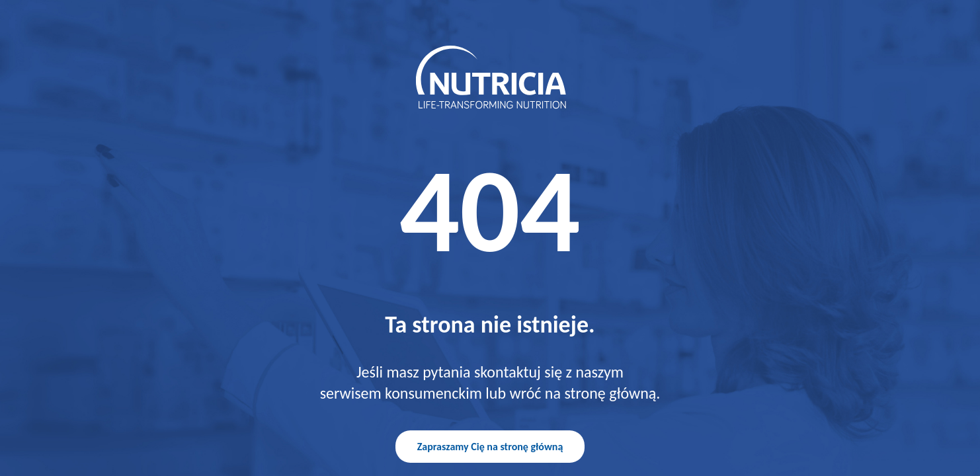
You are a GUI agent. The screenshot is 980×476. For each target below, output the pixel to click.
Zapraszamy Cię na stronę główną (490, 447)
